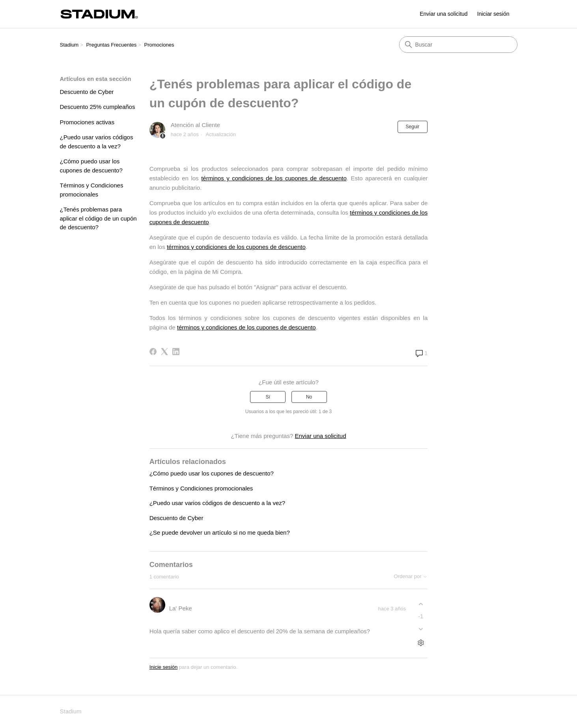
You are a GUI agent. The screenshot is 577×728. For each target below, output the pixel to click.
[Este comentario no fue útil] (421, 629)
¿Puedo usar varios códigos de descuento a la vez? (97, 142)
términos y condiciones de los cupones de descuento (274, 178)
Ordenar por (411, 576)
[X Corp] (164, 352)
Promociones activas (87, 122)
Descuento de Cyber (87, 92)
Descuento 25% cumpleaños (98, 107)
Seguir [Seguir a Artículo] (413, 127)
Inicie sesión (164, 667)
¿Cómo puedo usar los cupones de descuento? (91, 166)
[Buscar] (458, 45)
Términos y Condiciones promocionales (92, 190)
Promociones (159, 45)
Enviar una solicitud (443, 14)
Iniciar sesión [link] (493, 14)
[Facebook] (153, 352)
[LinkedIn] (176, 352)
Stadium (69, 45)
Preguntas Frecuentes (111, 45)
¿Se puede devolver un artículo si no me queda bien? (220, 532)
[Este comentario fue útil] (421, 604)
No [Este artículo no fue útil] (309, 397)
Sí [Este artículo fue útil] (268, 397)
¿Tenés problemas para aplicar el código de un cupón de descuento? (98, 218)
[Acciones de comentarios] (421, 643)
